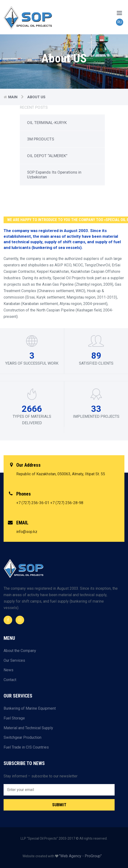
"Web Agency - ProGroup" (80, 856)
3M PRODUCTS (41, 139)
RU (120, 22)
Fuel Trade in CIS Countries (26, 747)
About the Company (20, 651)
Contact (10, 680)
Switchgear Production (22, 737)
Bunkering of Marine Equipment (30, 708)
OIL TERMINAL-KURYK (47, 123)
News (8, 670)
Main (13, 97)
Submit (59, 805)
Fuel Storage (14, 718)
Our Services (14, 660)
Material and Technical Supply (28, 728)
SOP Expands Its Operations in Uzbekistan (54, 175)
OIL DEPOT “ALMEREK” (47, 156)
